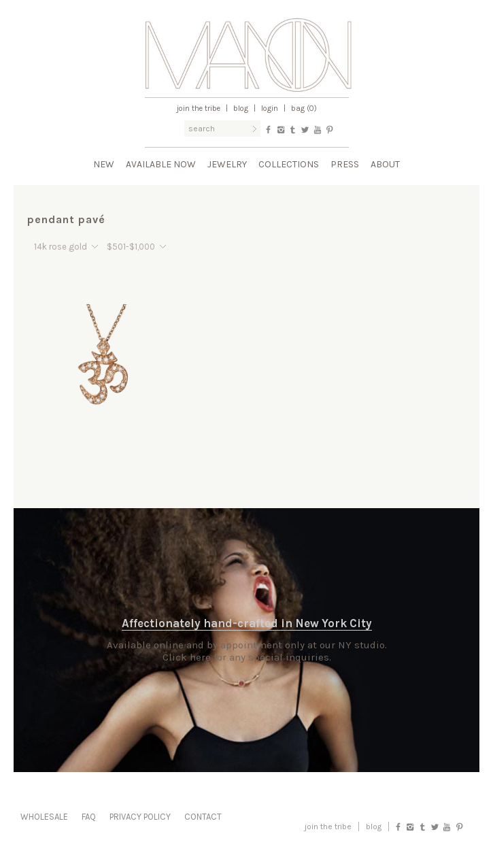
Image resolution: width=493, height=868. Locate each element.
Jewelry (227, 164)
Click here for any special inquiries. (247, 657)
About (385, 164)
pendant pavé (66, 219)
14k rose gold (61, 247)
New (104, 164)
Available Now (161, 164)
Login (270, 108)
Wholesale (44, 817)
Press (345, 164)
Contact (203, 817)
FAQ (89, 817)
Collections (289, 164)
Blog (241, 108)
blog (374, 827)
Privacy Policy (140, 817)
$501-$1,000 (131, 247)
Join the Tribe (199, 108)
